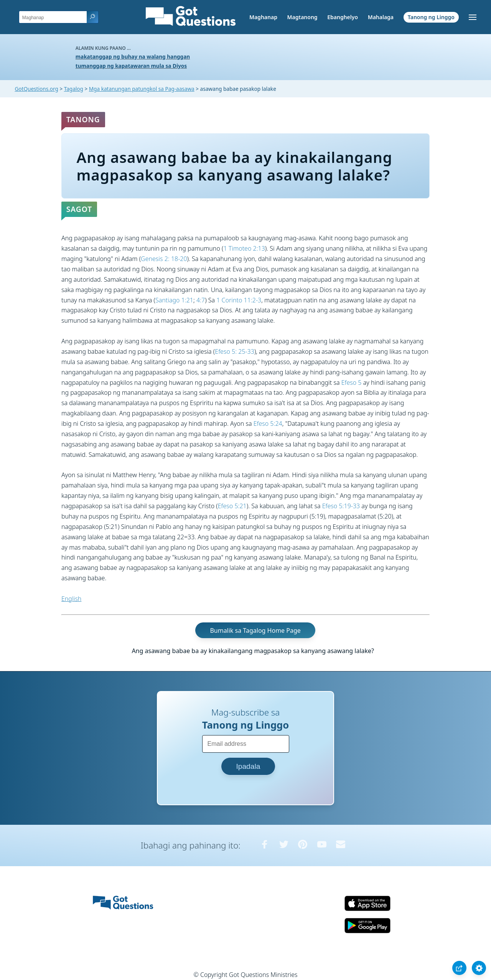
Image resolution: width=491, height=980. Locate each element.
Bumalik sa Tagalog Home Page (255, 630)
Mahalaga (381, 17)
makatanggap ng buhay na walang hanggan (133, 57)
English (71, 599)
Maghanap (263, 17)
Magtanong (302, 17)
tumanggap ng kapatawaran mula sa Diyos (131, 66)
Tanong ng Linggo (431, 17)
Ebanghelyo (343, 17)
